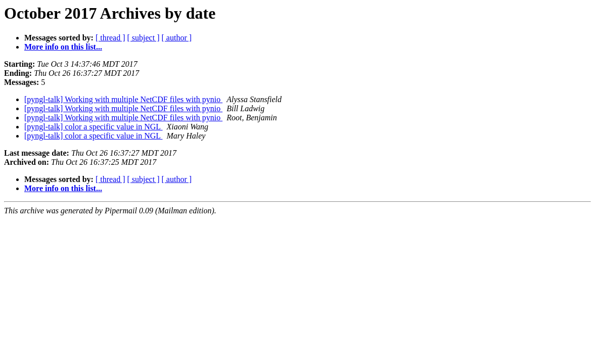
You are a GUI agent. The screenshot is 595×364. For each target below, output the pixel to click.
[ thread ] (110, 38)
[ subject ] (144, 38)
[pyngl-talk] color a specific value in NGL (94, 127)
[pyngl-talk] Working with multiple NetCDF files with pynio (123, 99)
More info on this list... (63, 47)
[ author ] (177, 38)
